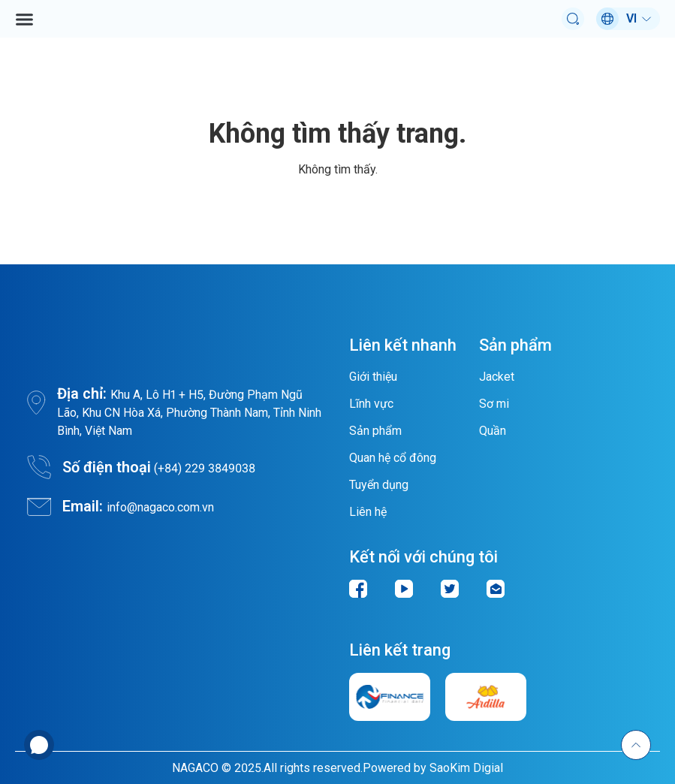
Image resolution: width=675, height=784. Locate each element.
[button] (24, 19)
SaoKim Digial (466, 768)
